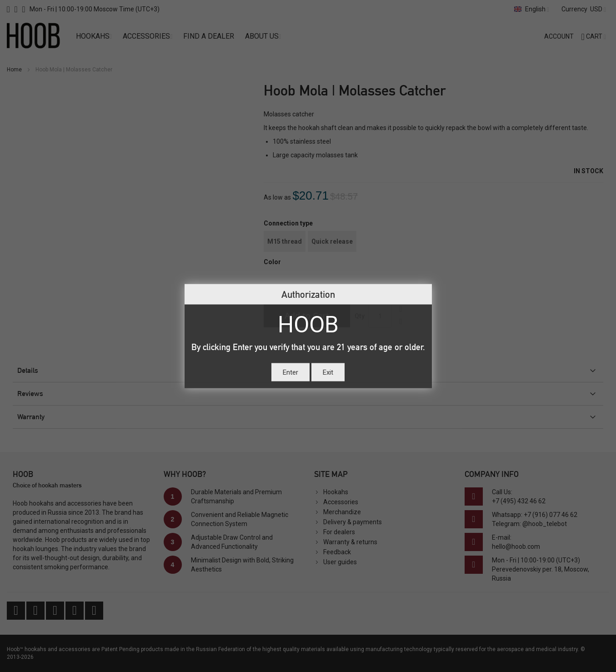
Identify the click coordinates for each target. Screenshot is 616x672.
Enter (290, 372)
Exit (328, 372)
